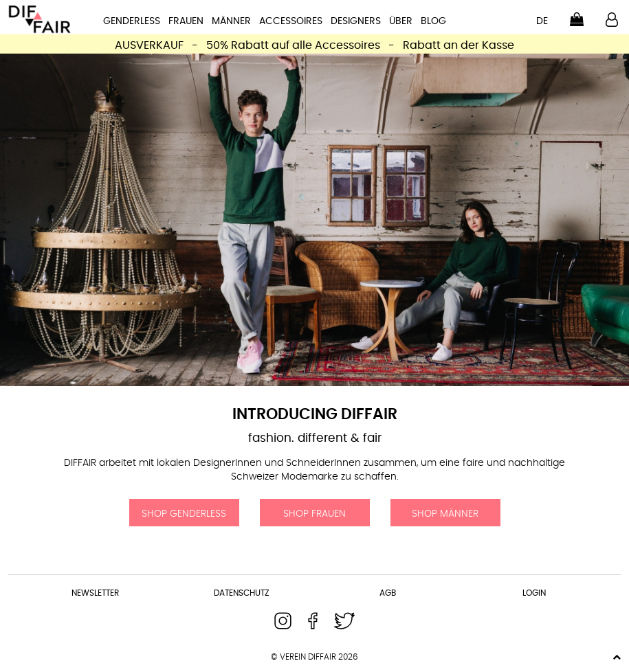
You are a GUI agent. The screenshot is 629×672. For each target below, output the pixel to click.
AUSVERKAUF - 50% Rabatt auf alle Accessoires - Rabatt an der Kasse (314, 45)
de (542, 21)
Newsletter (95, 593)
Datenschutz (241, 593)
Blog (433, 21)
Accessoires (291, 21)
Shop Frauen (314, 514)
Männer (231, 21)
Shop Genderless (184, 514)
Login (534, 593)
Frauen (186, 21)
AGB (388, 593)
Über (401, 21)
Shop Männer (445, 514)
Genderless (132, 21)
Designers (356, 21)
